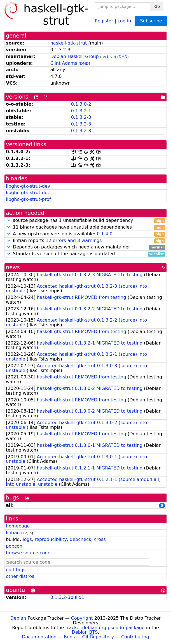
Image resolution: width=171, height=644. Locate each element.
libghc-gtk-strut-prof (28, 199)
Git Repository (98, 637)
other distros (20, 576)
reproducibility (51, 539)
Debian (18, 618)
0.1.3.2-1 (81, 111)
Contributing (135, 637)
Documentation (39, 637)
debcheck (80, 539)
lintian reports (85, 241)
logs (27, 539)
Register (104, 21)
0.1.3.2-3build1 (67, 597)
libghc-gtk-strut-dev (28, 186)
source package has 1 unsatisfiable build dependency (85, 221)
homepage (18, 526)
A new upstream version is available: (85, 234)
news (13, 267)
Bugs (69, 637)
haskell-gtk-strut (69, 43)
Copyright (82, 618)
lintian (13, 533)
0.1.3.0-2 (81, 104)
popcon (14, 546)
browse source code (28, 553)
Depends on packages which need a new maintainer (85, 247)
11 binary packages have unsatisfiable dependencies (85, 227)
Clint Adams (64, 63)
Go (157, 6)
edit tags (16, 570)
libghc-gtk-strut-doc (28, 193)
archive (108, 57)
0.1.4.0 (105, 234)
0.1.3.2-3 (81, 117)
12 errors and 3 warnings (74, 240)
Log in (124, 21)
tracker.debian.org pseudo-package (105, 628)
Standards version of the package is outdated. (85, 254)
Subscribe (151, 21)
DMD (123, 57)
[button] (9, 220)
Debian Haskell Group (75, 56)
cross (100, 539)
